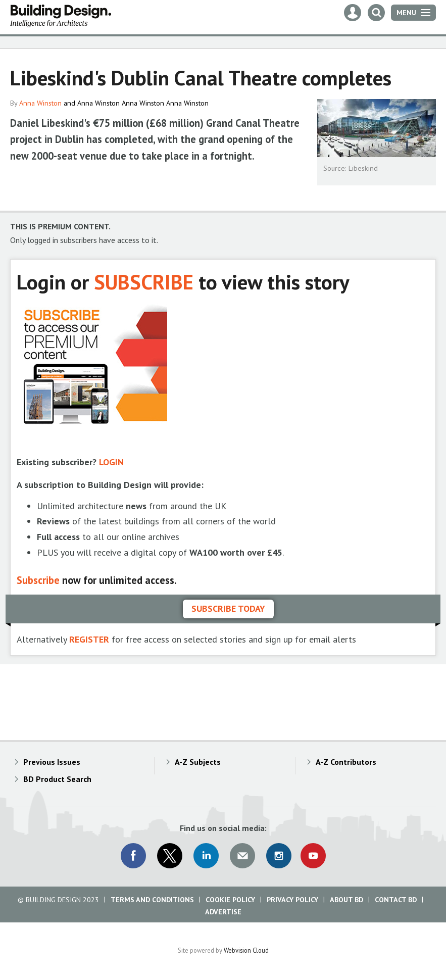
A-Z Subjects (198, 762)
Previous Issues (52, 762)
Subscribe (38, 580)
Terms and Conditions (152, 900)
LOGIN (111, 462)
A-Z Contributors (346, 762)
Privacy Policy (292, 900)
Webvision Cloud (246, 950)
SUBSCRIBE (144, 282)
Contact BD (396, 900)
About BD (346, 900)
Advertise (223, 912)
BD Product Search (57, 779)
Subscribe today (228, 608)
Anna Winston (40, 103)
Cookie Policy (230, 900)
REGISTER (89, 639)
